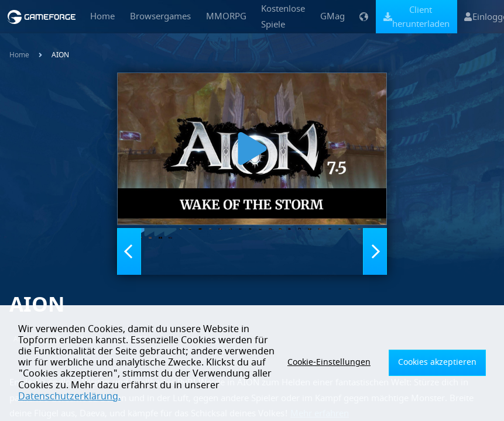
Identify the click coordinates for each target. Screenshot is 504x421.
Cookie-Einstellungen (349, 368)
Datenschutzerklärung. (220, 396)
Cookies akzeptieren (443, 368)
